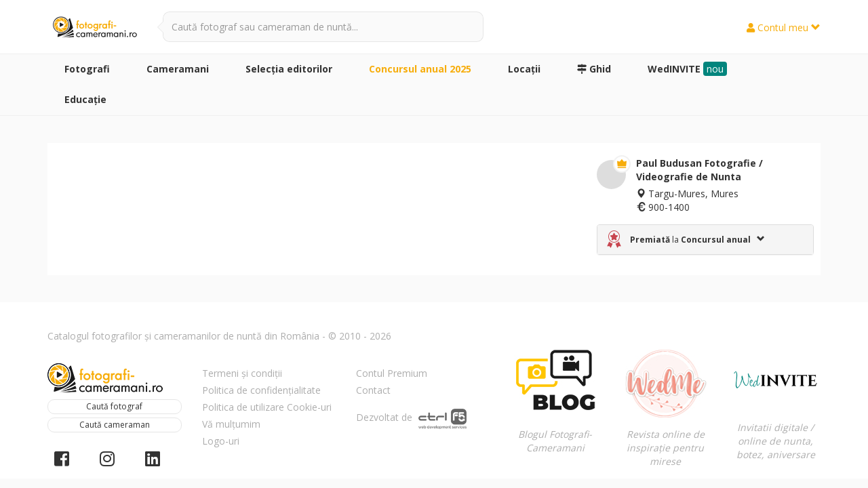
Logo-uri (221, 441)
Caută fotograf (114, 406)
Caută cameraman (115, 425)
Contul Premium (392, 373)
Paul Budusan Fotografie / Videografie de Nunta (699, 170)
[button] (705, 240)
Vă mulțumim (231, 424)
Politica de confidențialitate (261, 390)
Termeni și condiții (242, 373)
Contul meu (784, 27)
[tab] (705, 240)
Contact (373, 390)
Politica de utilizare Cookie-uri (267, 407)
